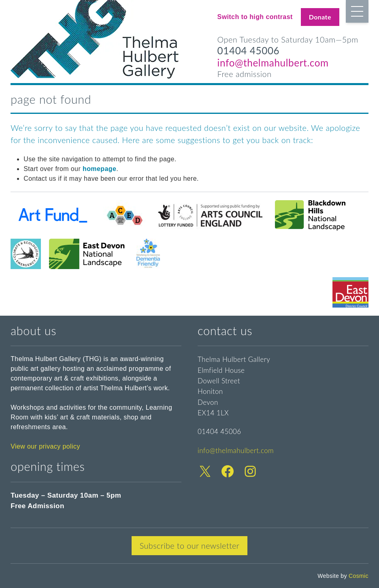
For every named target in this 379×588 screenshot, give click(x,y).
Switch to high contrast (255, 17)
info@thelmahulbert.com (273, 63)
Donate (320, 17)
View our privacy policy (45, 446)
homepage (99, 169)
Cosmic (359, 576)
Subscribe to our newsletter (190, 545)
